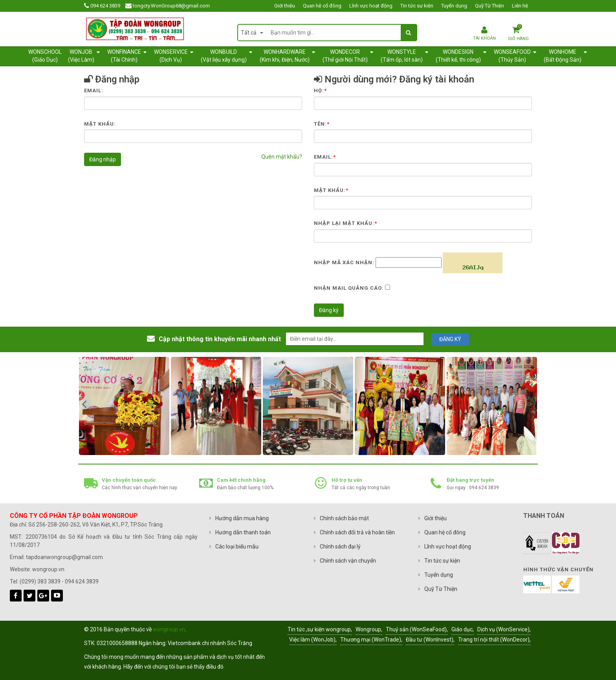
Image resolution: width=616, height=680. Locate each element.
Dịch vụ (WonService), (504, 629)
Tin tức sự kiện (417, 6)
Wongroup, (369, 629)
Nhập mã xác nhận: (344, 262)
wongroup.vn (169, 629)
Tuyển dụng (454, 6)
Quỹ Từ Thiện (489, 6)
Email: (94, 90)
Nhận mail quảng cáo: (349, 288)
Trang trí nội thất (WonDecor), (494, 640)
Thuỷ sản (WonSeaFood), (417, 629)
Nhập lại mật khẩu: (346, 223)
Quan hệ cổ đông (322, 6)
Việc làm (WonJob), (313, 640)
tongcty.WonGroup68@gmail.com (171, 6)
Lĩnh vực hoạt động (371, 6)
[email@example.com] (355, 339)
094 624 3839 (105, 6)
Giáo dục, (463, 629)
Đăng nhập (103, 159)
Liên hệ (520, 6)
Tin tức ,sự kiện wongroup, (320, 629)
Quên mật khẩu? (282, 157)
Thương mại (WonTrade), (371, 640)
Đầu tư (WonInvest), (430, 640)
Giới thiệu (285, 6)
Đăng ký (329, 310)
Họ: (320, 90)
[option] (159, 406)
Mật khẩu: (100, 124)
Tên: (322, 124)
